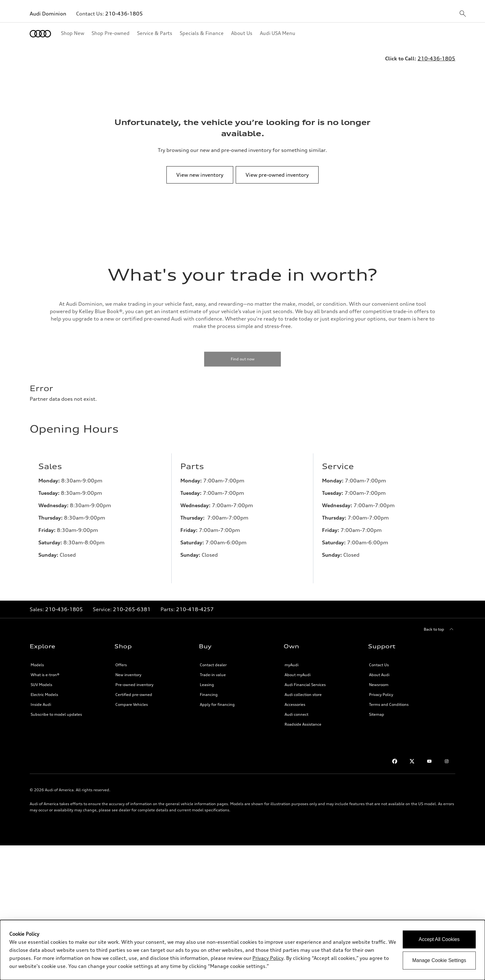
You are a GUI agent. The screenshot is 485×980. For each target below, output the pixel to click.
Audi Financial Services (305, 680)
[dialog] (242, 950)
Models (37, 660)
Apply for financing (217, 699)
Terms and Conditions (389, 699)
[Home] (40, 34)
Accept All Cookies (439, 939)
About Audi (379, 670)
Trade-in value (213, 670)
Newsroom (379, 680)
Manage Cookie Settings (439, 960)
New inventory (128, 670)
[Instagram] (447, 756)
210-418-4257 (195, 604)
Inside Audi (41, 699)
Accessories (295, 699)
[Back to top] (440, 624)
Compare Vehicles (132, 699)
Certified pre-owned (134, 690)
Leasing (207, 680)
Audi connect (296, 709)
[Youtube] (429, 756)
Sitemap (377, 709)
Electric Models (44, 690)
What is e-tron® (45, 670)
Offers (121, 660)
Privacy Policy (381, 690)
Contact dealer (213, 660)
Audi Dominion (48, 14)
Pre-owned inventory (134, 680)
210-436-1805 (124, 14)
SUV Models (41, 680)
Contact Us (379, 660)
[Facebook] (395, 756)
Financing (209, 690)
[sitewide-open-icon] (463, 14)
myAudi (292, 660)
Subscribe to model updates (56, 709)
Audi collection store (303, 690)
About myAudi (298, 670)
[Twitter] (412, 756)
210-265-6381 (132, 604)
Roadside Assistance (303, 719)
